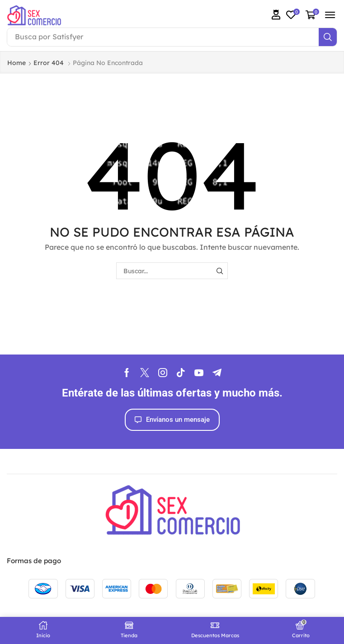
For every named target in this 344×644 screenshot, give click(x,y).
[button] (276, 15)
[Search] (328, 37)
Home (16, 63)
